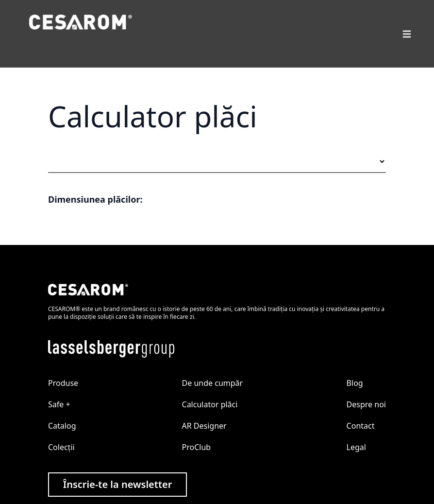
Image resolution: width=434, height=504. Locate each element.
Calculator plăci (210, 404)
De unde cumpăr (213, 383)
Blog (355, 383)
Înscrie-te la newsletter (118, 484)
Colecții (61, 447)
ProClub (197, 447)
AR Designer (204, 426)
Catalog (62, 426)
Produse (63, 383)
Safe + (59, 404)
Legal (356, 447)
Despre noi (366, 404)
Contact (361, 426)
